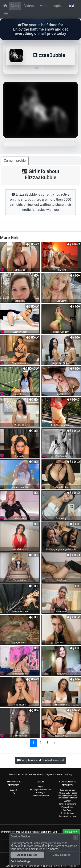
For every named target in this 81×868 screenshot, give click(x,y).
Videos (29, 6)
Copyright (41, 792)
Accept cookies (27, 855)
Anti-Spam (67, 810)
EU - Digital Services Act (40, 789)
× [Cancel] (75, 838)
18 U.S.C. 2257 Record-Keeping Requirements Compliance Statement (67, 795)
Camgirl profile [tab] (15, 161)
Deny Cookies (61, 855)
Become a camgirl (67, 790)
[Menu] (6, 13)
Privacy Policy (68, 807)
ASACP (68, 801)
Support (14, 790)
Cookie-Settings (67, 813)
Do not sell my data (68, 816)
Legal (40, 786)
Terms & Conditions (67, 804)
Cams (15, 6)
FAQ (14, 793)
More (43, 6)
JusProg (68, 775)
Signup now (71, 832)
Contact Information (41, 796)
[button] (71, 6)
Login (56, 6)
